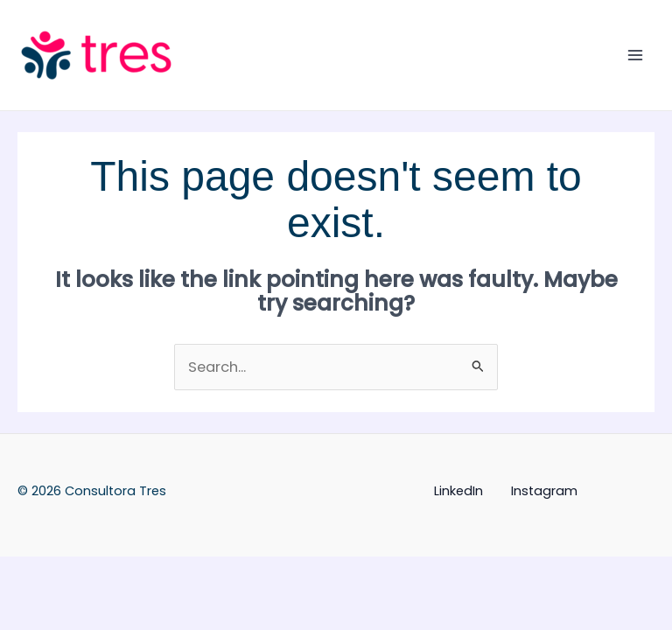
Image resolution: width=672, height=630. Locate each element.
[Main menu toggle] (635, 56)
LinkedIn (458, 491)
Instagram (544, 491)
